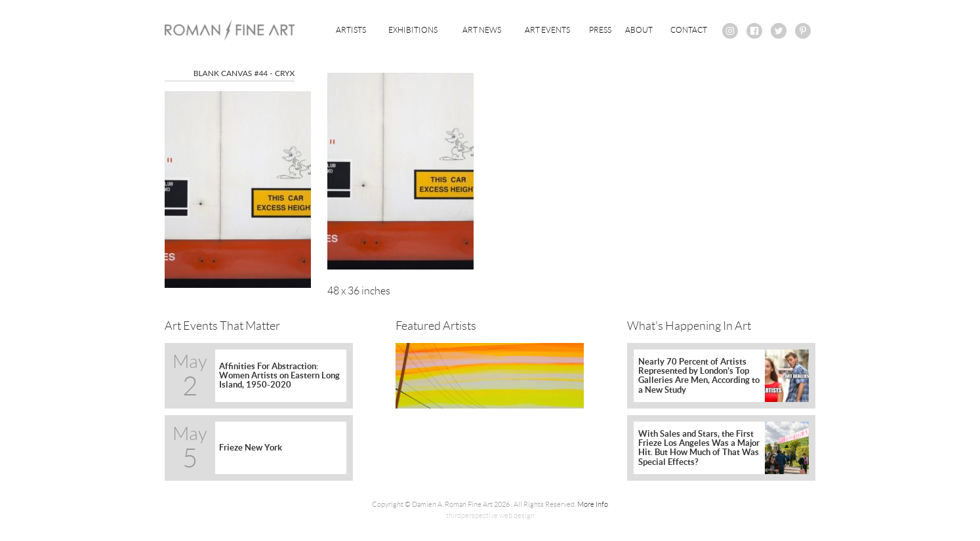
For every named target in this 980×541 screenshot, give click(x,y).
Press (600, 30)
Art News (482, 30)
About (639, 30)
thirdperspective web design (490, 515)
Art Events (547, 30)
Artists (351, 30)
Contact (689, 30)
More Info (593, 504)
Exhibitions (413, 30)
